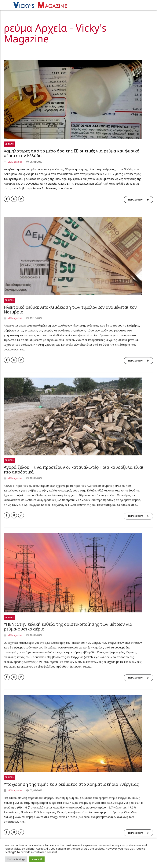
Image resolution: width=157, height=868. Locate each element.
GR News (9, 144)
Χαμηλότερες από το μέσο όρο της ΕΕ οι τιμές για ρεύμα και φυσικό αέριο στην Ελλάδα (72, 153)
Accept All (37, 859)
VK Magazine (15, 162)
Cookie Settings (16, 859)
